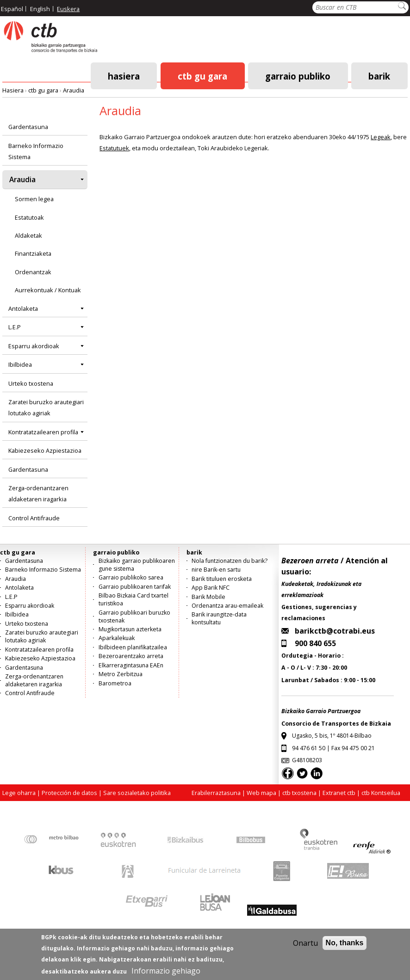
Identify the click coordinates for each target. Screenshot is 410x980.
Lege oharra (19, 793)
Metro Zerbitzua (121, 674)
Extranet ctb (339, 793)
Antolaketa (23, 308)
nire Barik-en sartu (216, 570)
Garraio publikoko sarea (131, 577)
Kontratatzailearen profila (43, 432)
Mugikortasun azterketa (130, 629)
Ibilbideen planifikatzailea (133, 647)
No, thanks (345, 948)
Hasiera (124, 76)
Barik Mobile (208, 597)
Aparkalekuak (117, 638)
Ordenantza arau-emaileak (227, 606)
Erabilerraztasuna (216, 793)
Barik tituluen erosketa (222, 579)
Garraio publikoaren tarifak (135, 587)
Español (12, 9)
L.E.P (15, 327)
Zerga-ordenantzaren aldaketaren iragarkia (38, 493)
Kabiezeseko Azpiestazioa (45, 450)
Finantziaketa (33, 253)
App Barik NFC (211, 588)
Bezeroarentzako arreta (131, 656)
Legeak (381, 137)
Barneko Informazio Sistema (36, 151)
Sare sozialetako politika (137, 793)
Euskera (68, 9)
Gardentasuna (28, 127)
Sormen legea (34, 199)
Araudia (74, 90)
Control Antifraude (34, 518)
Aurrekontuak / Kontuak (48, 290)
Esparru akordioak (34, 346)
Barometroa (115, 683)
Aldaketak (28, 235)
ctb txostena (299, 793)
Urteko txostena (31, 383)
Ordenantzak (33, 272)
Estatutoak (29, 217)
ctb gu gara (202, 76)
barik (379, 76)
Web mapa (261, 793)
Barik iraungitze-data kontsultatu (219, 618)
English (40, 9)
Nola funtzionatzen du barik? (230, 561)
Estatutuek (114, 148)
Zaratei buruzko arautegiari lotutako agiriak (46, 407)
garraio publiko (298, 76)
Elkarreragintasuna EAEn (131, 665)
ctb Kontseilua (382, 793)
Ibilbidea (20, 364)
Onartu (305, 949)
